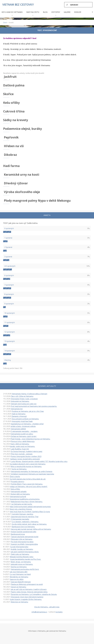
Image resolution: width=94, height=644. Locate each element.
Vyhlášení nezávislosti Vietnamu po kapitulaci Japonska (32, 474)
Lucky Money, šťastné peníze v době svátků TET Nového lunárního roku (39, 461)
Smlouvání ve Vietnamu (20, 401)
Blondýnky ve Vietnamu (19, 577)
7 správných (9, 285)
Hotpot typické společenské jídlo (23, 531)
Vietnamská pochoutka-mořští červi (25, 569)
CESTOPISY (56, 13)
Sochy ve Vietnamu (19, 469)
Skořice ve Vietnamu (19, 567)
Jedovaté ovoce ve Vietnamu (22, 564)
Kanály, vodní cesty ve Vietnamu (22, 446)
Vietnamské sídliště (18, 429)
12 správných (10, 332)
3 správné (8, 256)
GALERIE (67, 12)
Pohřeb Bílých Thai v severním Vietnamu (27, 484)
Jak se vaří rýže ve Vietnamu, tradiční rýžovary (29, 589)
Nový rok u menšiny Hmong (21, 509)
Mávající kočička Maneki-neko (22, 557)
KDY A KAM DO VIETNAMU (12, 13)
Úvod (5, 22)
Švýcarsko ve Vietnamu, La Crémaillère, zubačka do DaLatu (34, 594)
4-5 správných (10, 266)
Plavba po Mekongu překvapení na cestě (27, 584)
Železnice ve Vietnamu (19, 602)
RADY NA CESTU (33, 13)
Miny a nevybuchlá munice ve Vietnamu (26, 466)
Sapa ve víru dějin (17, 579)
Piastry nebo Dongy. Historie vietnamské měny (29, 592)
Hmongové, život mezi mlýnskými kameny (27, 597)
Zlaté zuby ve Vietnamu (20, 554)
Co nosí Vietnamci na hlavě (20, 574)
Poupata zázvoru (17, 481)
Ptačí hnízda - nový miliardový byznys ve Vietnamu (31, 439)
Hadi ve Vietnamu (19, 414)
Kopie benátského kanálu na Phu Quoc (26, 559)
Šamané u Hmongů (19, 416)
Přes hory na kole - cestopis (22, 454)
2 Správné (8, 247)
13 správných (10, 341)
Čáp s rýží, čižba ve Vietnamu (22, 396)
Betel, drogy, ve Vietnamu (21, 562)
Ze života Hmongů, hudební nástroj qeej (26, 451)
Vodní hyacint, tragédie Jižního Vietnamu (26, 599)
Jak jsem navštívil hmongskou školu (25, 552)
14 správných (10, 350)
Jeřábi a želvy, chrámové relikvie (23, 426)
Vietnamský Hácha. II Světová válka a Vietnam (29, 394)
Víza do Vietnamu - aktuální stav (47, 607)
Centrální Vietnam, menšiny (22, 514)
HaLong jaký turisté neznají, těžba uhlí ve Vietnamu (31, 529)
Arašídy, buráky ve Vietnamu (22, 549)
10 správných (10, 313)
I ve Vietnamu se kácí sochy (22, 504)
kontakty (59, 612)
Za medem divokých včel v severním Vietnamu (28, 464)
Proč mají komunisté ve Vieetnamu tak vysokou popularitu (34, 406)
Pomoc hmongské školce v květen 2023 (26, 456)
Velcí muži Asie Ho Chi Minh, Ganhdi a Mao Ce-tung (30, 511)
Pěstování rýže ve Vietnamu (22, 539)
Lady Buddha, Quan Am (20, 449)
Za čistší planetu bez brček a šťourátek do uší (28, 479)
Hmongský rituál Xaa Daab (22, 421)
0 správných (9, 228)
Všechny (8, 360)
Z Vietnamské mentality (20, 519)
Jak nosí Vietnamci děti (19, 572)
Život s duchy (15, 476)
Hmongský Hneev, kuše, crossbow (24, 399)
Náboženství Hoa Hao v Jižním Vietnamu (27, 501)
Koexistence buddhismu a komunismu (25, 499)
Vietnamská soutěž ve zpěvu (22, 434)
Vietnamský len (17, 409)
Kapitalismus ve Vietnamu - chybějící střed (27, 424)
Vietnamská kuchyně (18, 496)
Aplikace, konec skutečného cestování (25, 459)
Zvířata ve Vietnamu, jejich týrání (24, 436)
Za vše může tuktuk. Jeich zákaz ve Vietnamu (29, 524)
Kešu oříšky (16, 489)
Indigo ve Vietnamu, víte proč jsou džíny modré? (29, 486)
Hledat (67, 5)
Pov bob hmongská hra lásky (22, 541)
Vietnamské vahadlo (19, 491)
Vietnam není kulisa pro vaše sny (24, 404)
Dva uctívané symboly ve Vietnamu (25, 419)
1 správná (8, 238)
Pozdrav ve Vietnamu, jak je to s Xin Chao (28, 411)
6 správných (9, 275)
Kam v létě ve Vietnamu (20, 444)
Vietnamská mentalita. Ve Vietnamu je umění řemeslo (32, 471)
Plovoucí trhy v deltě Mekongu (23, 441)
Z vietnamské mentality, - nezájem (24, 431)
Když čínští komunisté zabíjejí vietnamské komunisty (30, 506)
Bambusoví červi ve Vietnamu (23, 526)
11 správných (10, 322)
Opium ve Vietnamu (18, 587)
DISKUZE (78, 12)
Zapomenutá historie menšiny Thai (25, 516)
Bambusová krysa (18, 534)
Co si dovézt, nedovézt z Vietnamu (25, 521)
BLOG (45, 12)
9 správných (9, 303)
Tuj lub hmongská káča (19, 547)
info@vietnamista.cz (39, 612)
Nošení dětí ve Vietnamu (20, 494)
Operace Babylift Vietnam (21, 582)
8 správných (9, 294)
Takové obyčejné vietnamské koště (25, 536)
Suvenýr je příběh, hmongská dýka (24, 544)
